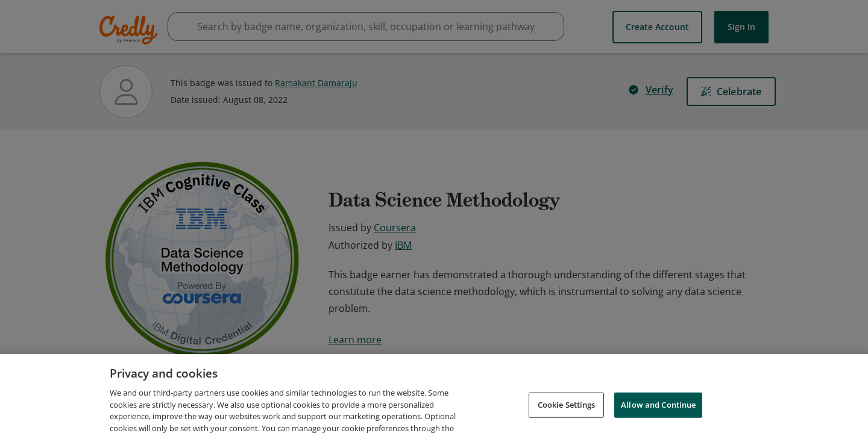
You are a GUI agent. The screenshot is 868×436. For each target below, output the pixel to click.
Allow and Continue (658, 419)
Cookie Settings (567, 419)
